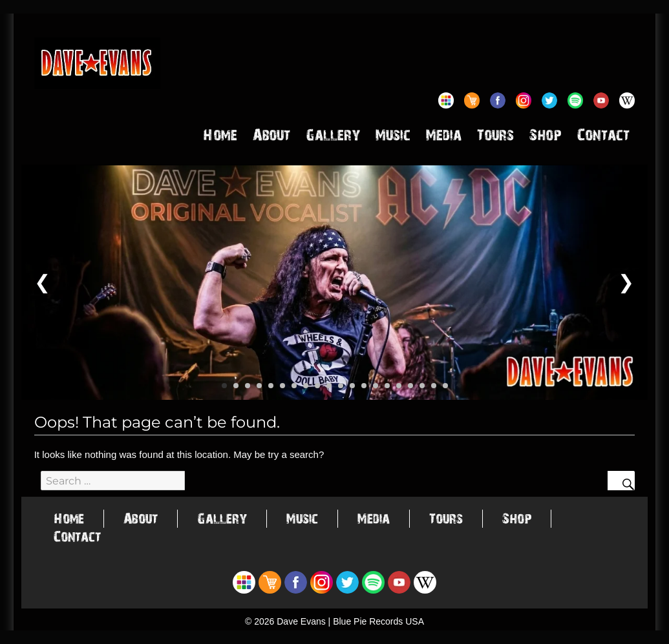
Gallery (333, 138)
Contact (603, 138)
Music (393, 138)
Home (220, 138)
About (271, 138)
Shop (546, 138)
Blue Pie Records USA (378, 621)
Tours (495, 138)
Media (444, 138)
